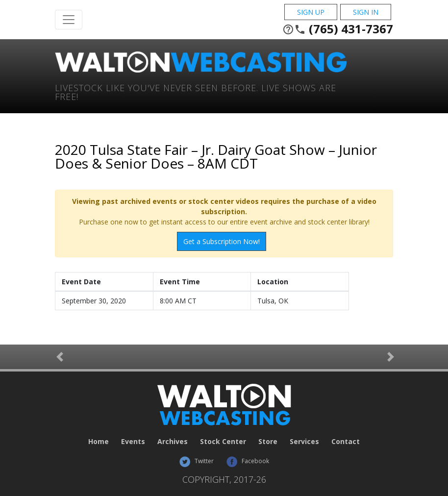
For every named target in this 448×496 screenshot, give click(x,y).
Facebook (248, 461)
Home (99, 441)
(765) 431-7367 (338, 29)
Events (133, 441)
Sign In (366, 12)
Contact (346, 441)
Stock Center (223, 441)
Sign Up (311, 12)
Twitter (196, 461)
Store (268, 441)
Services (304, 441)
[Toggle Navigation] (69, 20)
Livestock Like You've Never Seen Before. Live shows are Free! (196, 91)
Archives (173, 441)
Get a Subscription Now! (222, 241)
